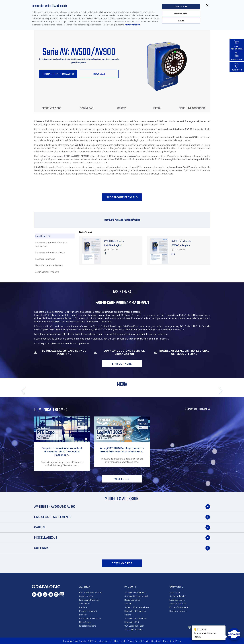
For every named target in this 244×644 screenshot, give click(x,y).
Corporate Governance (90, 618)
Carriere (83, 607)
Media (157, 108)
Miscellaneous (46, 537)
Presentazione (52, 108)
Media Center (85, 622)
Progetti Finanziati (88, 611)
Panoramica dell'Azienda (91, 592)
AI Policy (177, 641)
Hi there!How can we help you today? (205, 633)
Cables (40, 527)
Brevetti (167, 641)
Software (42, 548)
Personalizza (181, 13)
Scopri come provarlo (58, 74)
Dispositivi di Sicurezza (135, 611)
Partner (83, 615)
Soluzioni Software (133, 629)
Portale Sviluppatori (179, 607)
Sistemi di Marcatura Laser (137, 607)
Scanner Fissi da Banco (135, 592)
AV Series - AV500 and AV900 (55, 506)
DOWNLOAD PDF (122, 563)
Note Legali (120, 641)
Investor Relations (88, 626)
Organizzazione (86, 596)
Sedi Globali (85, 604)
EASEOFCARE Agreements (53, 517)
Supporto (176, 586)
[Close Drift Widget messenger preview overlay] (189, 627)
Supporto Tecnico (178, 596)
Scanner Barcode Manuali (136, 596)
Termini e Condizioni (152, 641)
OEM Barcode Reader (134, 626)
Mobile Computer (132, 600)
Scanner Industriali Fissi (135, 618)
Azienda (85, 586)
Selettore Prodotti (178, 611)
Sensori (128, 604)
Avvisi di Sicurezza (178, 604)
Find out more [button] (122, 364)
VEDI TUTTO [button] (122, 479)
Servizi (122, 108)
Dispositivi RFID (132, 622)
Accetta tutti (181, 6)
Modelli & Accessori (192, 108)
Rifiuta (181, 21)
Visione (128, 615)
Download (99, 74)
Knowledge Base (177, 600)
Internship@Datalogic (89, 600)
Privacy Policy (132, 25)
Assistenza (175, 592)
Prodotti (131, 586)
